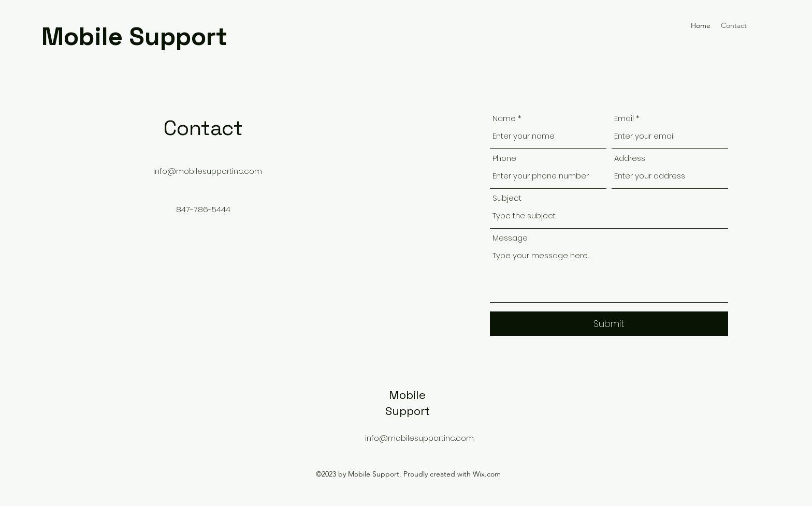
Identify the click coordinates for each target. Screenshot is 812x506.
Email (624, 118)
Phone (504, 158)
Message (510, 238)
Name (504, 118)
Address (630, 158)
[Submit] (609, 324)
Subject (507, 198)
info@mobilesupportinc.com (208, 171)
